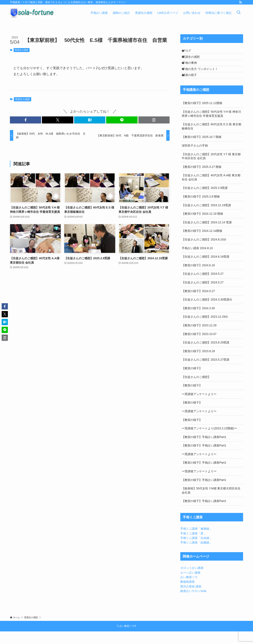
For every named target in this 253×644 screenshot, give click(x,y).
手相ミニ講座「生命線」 (196, 550)
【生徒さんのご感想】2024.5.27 (203, 286)
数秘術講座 (188, 594)
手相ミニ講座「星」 (193, 546)
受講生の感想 (21, 50)
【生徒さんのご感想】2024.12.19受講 (206, 218)
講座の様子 (193, 86)
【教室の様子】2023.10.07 (199, 346)
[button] (26, 120)
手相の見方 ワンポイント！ (203, 78)
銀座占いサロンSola (193, 604)
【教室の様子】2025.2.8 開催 (201, 209)
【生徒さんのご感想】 (196, 389)
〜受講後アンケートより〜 (199, 406)
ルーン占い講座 (190, 585)
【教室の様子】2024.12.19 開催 (202, 226)
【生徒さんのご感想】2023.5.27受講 (205, 372)
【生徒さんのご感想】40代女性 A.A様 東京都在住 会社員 (211, 190)
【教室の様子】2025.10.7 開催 (202, 149)
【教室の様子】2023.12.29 (199, 338)
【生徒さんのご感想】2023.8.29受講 (205, 355)
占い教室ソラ (189, 590)
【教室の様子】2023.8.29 (198, 363)
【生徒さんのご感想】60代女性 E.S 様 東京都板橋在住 (211, 139)
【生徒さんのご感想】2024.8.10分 (204, 252)
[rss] (240, 2)
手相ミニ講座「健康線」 (196, 541)
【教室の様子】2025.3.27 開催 (202, 179)
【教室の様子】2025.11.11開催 (202, 116)
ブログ (190, 52)
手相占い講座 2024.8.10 (197, 260)
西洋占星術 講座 (191, 599)
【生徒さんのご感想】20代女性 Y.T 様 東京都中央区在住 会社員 (211, 169)
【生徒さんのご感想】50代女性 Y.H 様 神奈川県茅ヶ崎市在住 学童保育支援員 (211, 126)
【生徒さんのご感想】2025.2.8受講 (205, 200)
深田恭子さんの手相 (195, 158)
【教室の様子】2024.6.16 (198, 278)
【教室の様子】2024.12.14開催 (202, 243)
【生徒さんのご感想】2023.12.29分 (205, 329)
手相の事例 (193, 69)
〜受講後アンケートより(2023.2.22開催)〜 (209, 441)
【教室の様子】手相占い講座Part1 (204, 449)
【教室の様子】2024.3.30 (198, 321)
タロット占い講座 (192, 580)
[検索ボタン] (239, 13)
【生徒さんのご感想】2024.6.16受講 (205, 269)
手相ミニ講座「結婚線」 (196, 555)
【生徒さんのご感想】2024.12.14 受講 (207, 235)
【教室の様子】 (192, 381)
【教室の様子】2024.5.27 (198, 303)
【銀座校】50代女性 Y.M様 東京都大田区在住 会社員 (211, 503)
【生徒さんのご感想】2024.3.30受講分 (207, 312)
